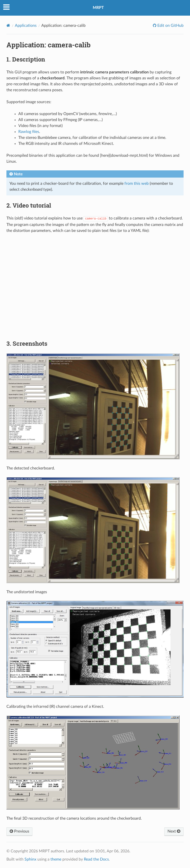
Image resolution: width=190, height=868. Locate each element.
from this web (137, 184)
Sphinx (30, 859)
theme (56, 859)
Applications (26, 26)
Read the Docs (96, 859)
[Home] (8, 25)
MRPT (98, 8)
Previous (19, 831)
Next (174, 831)
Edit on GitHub (170, 26)
